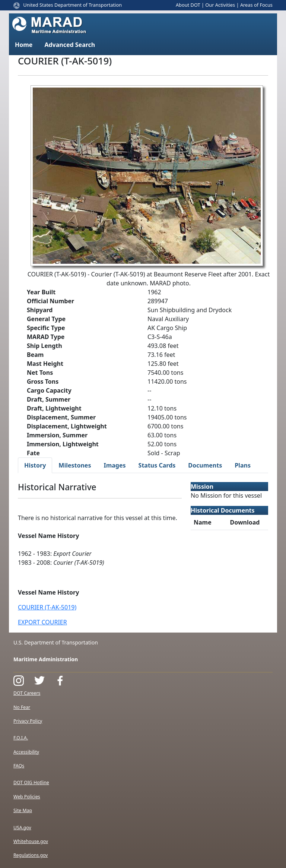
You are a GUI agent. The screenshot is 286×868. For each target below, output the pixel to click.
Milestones (75, 465)
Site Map (23, 810)
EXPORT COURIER (42, 622)
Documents (205, 465)
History (35, 465)
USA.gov (22, 828)
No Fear (22, 707)
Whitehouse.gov (31, 841)
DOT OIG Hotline (31, 783)
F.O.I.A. (21, 738)
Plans (243, 465)
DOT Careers (27, 693)
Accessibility (26, 752)
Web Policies (27, 797)
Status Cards (157, 465)
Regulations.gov (31, 855)
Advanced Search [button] (70, 45)
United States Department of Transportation (72, 5)
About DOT (188, 5)
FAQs (19, 766)
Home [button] (24, 45)
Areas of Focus (256, 5)
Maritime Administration (46, 659)
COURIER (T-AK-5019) (47, 607)
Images (115, 465)
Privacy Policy (28, 721)
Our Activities (220, 5)
